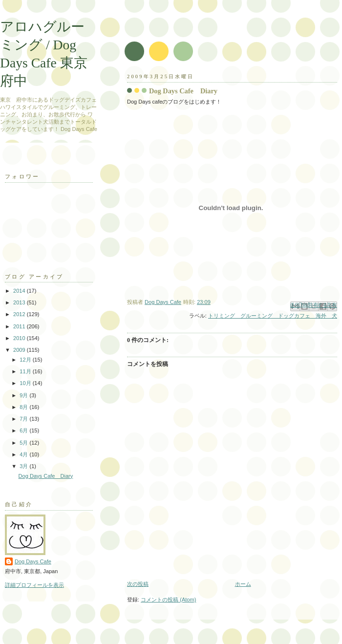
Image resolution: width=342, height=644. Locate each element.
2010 (20, 338)
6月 (24, 430)
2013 (20, 302)
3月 (24, 466)
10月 (26, 383)
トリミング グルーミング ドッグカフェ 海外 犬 (273, 316)
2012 (20, 314)
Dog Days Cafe (33, 561)
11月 (26, 371)
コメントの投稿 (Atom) (168, 600)
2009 (20, 350)
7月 (24, 419)
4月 (24, 454)
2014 (20, 291)
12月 (26, 360)
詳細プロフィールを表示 (34, 585)
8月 (24, 407)
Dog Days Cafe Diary (46, 476)
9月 (24, 395)
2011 (20, 326)
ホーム (243, 584)
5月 (24, 443)
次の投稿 (138, 584)
